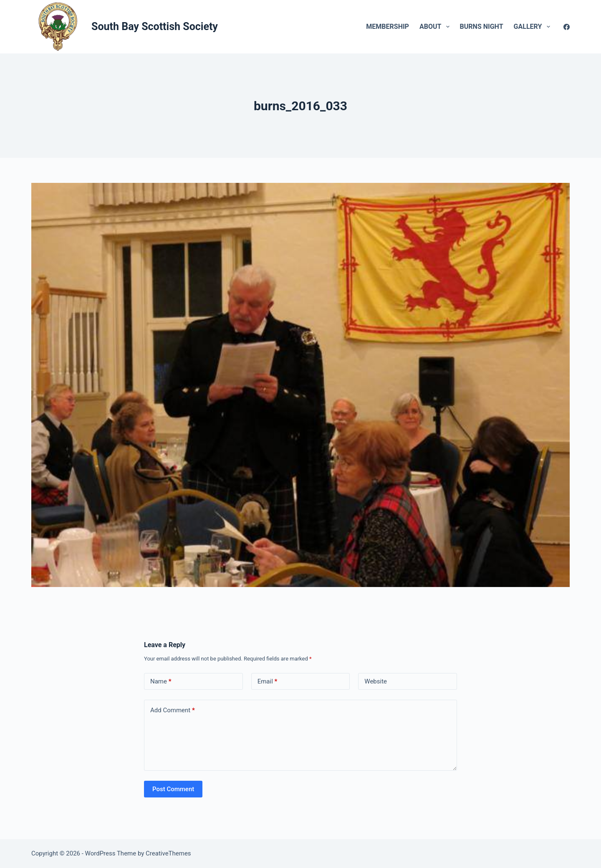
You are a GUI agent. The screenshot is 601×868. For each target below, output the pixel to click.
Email (268, 682)
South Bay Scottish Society (155, 27)
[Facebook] (567, 27)
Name (161, 682)
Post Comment (173, 789)
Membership (388, 27)
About (436, 27)
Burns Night (482, 27)
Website (376, 681)
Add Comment (173, 710)
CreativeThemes (168, 853)
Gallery (534, 27)
